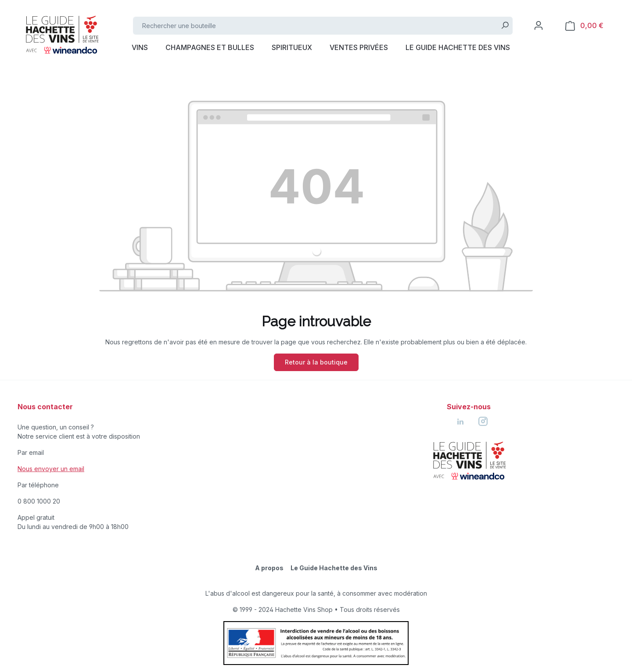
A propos (269, 568)
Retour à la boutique (316, 362)
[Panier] (584, 26)
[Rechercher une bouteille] (315, 26)
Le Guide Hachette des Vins (334, 568)
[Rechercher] (505, 26)
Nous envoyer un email (51, 469)
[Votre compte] (539, 25)
